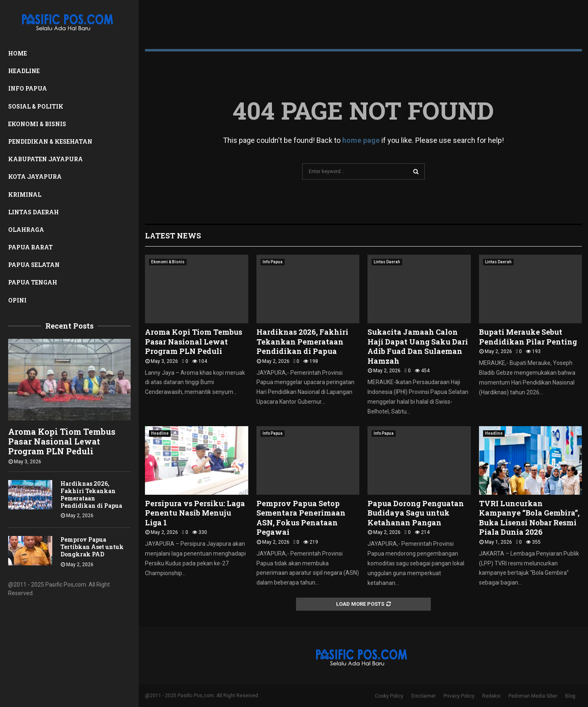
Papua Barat (30, 247)
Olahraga (26, 230)
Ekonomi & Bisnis (37, 124)
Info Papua (28, 88)
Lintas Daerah (33, 212)
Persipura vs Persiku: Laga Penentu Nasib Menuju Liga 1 (195, 513)
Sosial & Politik (36, 106)
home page (361, 140)
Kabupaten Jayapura (46, 159)
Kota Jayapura (35, 177)
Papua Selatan (34, 265)
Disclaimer (423, 696)
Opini (17, 300)
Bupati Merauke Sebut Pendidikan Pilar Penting (528, 337)
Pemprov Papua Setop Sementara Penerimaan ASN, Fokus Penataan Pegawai (301, 518)
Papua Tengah (33, 282)
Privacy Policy (459, 696)
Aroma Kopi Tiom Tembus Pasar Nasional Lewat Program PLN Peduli (62, 441)
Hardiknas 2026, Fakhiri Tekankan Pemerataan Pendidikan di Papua (91, 495)
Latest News (173, 236)
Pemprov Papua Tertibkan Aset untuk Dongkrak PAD (92, 547)
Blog (570, 696)
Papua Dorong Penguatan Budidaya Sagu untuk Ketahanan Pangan (416, 513)
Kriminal (25, 195)
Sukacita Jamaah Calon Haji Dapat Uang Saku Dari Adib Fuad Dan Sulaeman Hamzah (418, 346)
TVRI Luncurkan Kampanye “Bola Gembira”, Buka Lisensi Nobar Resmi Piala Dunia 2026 (529, 518)
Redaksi (491, 696)
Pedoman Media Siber (533, 696)
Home (18, 53)
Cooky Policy (389, 696)
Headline (24, 71)
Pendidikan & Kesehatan (50, 141)
